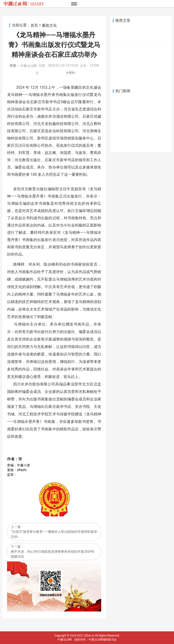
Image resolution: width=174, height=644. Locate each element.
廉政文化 (49, 25)
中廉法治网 (28, 66)
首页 (34, 25)
